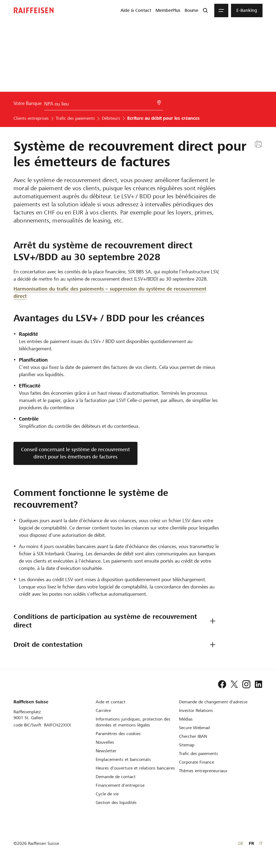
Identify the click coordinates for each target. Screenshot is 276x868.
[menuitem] (136, 10)
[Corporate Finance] (196, 762)
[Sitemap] (187, 745)
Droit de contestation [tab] (48, 645)
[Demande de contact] (116, 777)
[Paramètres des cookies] (118, 734)
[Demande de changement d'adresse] (213, 702)
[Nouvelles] (105, 742)
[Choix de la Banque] (104, 105)
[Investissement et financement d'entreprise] (120, 785)
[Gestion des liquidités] (116, 802)
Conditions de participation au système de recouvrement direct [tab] (106, 621)
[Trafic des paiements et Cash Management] (199, 754)
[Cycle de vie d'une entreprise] (107, 794)
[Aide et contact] (111, 702)
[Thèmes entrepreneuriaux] (203, 771)
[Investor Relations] (196, 710)
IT (261, 843)
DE (241, 843)
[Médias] (186, 719)
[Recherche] (205, 10)
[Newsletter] (106, 751)
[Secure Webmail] (194, 728)
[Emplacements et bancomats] (123, 759)
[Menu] (221, 10)
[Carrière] (103, 710)
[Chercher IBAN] (193, 736)
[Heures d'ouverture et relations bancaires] (135, 768)
